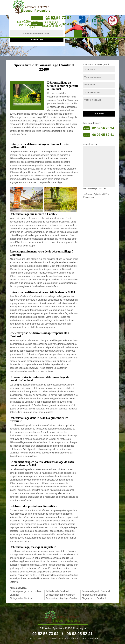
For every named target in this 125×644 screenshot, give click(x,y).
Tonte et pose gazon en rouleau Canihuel (26, 593)
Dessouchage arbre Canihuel (60, 595)
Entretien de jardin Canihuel (96, 591)
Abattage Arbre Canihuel (94, 595)
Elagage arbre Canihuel (94, 598)
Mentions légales (86, 638)
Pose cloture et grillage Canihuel (62, 598)
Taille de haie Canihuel (57, 591)
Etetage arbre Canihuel (21, 598)
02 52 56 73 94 (58, 18)
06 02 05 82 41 (58, 24)
